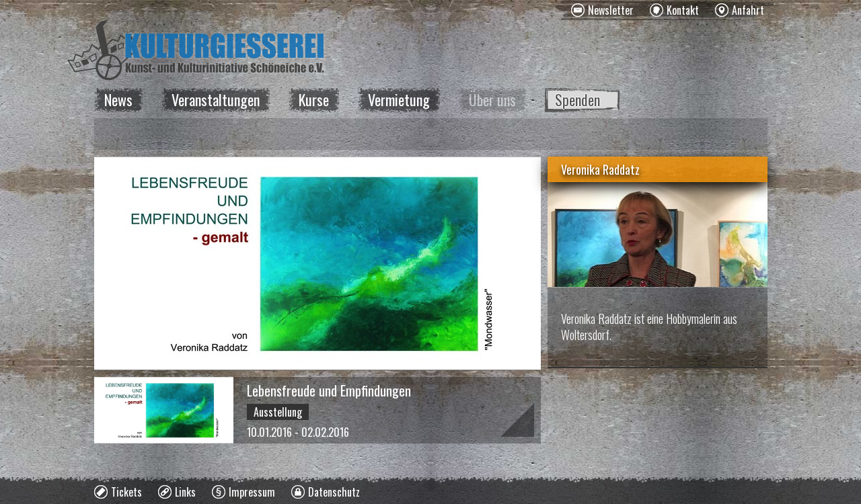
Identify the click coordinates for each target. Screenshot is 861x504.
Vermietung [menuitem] (399, 99)
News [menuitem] (118, 99)
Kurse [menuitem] (314, 99)
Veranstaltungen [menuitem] (216, 99)
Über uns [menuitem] (492, 99)
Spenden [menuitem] (577, 99)
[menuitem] (602, 10)
